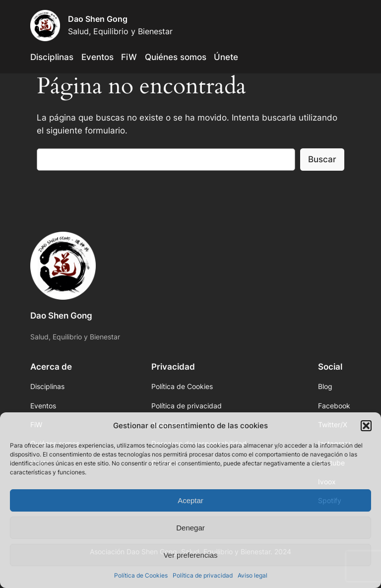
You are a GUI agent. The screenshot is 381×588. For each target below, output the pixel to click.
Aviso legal (253, 575)
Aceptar (190, 500)
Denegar (190, 528)
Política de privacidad (203, 575)
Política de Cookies (141, 575)
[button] (366, 426)
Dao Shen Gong (98, 19)
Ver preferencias (190, 555)
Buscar (322, 159)
